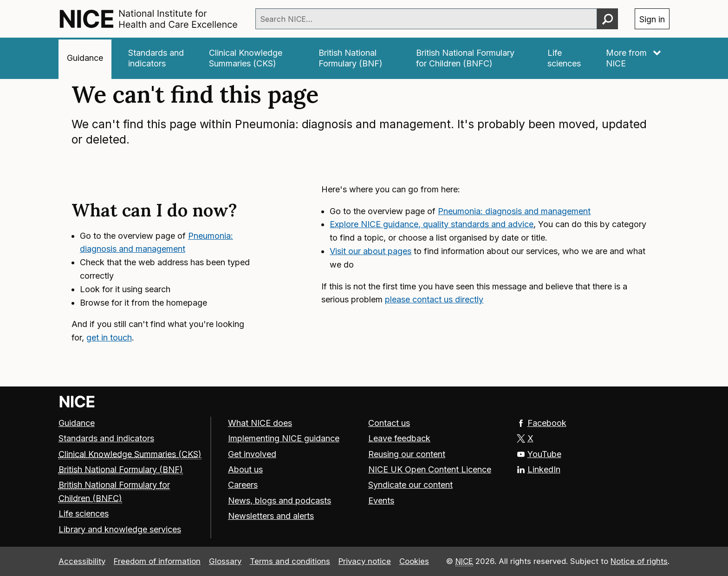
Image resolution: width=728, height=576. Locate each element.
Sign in (652, 19)
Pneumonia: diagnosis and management (514, 211)
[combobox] (426, 19)
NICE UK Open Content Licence (430, 469)
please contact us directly (434, 299)
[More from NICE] (634, 58)
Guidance (77, 423)
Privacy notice (365, 561)
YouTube (539, 454)
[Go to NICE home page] (77, 402)
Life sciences (84, 514)
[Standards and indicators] (156, 58)
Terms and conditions (290, 561)
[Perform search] (608, 19)
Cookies (414, 561)
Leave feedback (399, 438)
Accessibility (82, 561)
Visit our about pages (370, 251)
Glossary (225, 561)
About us (245, 469)
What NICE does (260, 423)
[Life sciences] (564, 58)
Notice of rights (639, 561)
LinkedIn (539, 469)
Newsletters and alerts (271, 516)
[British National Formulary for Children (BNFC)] (469, 58)
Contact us (389, 423)
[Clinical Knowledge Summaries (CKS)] (251, 58)
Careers (243, 485)
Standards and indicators (106, 438)
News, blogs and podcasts (279, 501)
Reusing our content (407, 454)
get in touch (109, 337)
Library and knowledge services (120, 529)
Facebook (542, 423)
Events (381, 501)
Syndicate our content (410, 485)
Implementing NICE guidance (284, 438)
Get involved (252, 454)
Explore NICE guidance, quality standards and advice (432, 224)
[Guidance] (85, 58)
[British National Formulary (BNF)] (355, 58)
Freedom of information (157, 561)
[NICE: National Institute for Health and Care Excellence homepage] (149, 19)
